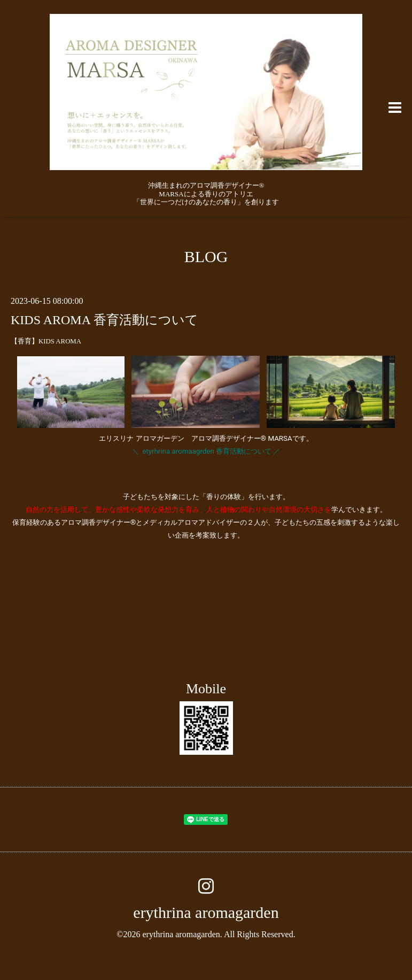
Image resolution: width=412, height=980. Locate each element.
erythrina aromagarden (206, 912)
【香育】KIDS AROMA (46, 341)
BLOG (206, 257)
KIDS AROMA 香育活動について (104, 320)
